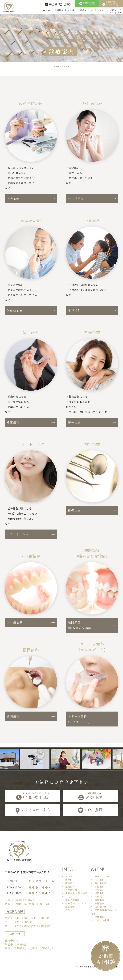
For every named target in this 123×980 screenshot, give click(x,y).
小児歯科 (74, 311)
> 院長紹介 (68, 883)
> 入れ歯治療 (99, 907)
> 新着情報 (68, 907)
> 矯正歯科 (98, 893)
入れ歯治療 (15, 622)
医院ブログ (115, 10)
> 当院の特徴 (69, 890)
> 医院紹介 (68, 880)
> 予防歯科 (98, 880)
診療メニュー (87, 10)
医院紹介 (72, 10)
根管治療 (74, 510)
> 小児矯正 (98, 890)
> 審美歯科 (98, 900)
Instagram (115, 12)
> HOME (67, 876)
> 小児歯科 (98, 886)
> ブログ (67, 910)
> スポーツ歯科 (100, 920)
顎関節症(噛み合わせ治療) (80, 625)
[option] (39, 759)
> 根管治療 (98, 903)
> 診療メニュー (100, 876)
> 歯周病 (96, 897)
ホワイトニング (18, 534)
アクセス (102, 10)
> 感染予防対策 (70, 900)
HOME (47, 10)
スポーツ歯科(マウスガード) (79, 719)
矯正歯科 (13, 422)
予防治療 (13, 199)
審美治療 (74, 422)
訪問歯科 (13, 716)
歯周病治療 (15, 311)
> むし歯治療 (99, 883)
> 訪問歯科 (98, 917)
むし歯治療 (76, 199)
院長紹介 (59, 10)
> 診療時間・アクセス (74, 903)
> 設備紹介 (68, 886)
